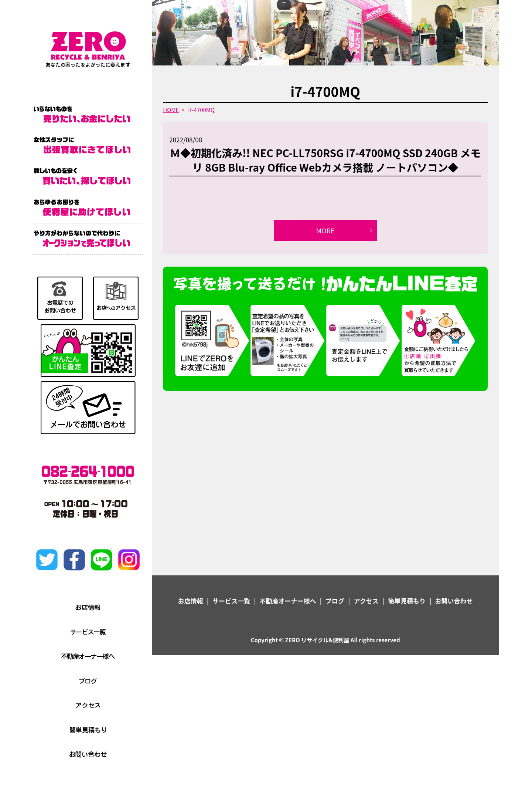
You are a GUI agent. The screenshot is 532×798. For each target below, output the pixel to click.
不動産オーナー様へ (288, 601)
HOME (171, 110)
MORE (325, 230)
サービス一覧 (231, 601)
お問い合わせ (454, 601)
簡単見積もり (407, 601)
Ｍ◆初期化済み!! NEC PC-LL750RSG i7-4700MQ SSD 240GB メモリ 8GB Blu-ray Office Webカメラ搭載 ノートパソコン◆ (325, 160)
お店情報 (191, 601)
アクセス (366, 601)
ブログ (335, 601)
